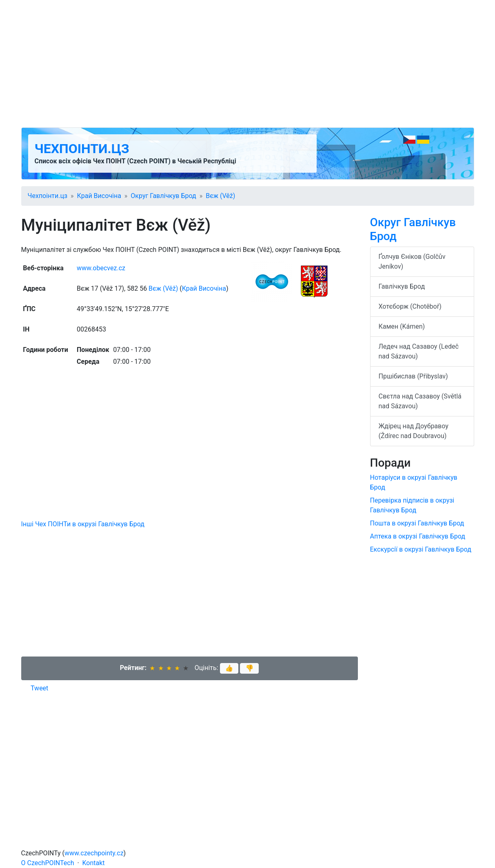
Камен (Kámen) (402, 326)
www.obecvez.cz (101, 268)
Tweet (39, 688)
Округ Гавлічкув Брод (163, 196)
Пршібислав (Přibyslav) (413, 376)
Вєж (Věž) (220, 196)
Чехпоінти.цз (82, 149)
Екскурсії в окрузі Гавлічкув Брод (421, 549)
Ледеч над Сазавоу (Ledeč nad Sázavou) (419, 351)
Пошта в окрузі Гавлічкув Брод (417, 523)
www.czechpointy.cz (94, 853)
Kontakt (94, 863)
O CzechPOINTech (48, 863)
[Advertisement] (248, 64)
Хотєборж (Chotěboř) (410, 306)
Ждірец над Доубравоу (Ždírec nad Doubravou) (414, 431)
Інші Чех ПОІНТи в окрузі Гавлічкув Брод (83, 524)
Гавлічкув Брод (402, 286)
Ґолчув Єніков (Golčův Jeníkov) (412, 262)
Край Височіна (99, 196)
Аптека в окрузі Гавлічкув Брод (418, 536)
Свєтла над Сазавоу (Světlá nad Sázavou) (420, 401)
